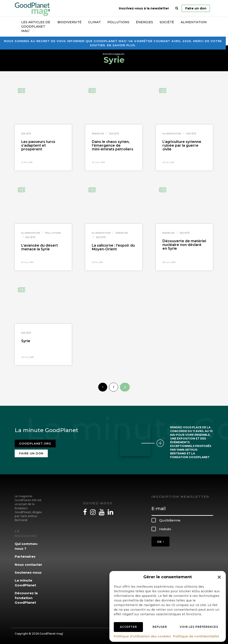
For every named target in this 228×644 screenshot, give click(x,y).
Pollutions (118, 22)
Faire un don (196, 8)
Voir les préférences (199, 627)
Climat (94, 22)
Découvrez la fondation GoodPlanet (26, 598)
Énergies (144, 22)
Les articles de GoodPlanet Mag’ (36, 27)
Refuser (160, 627)
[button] (219, 577)
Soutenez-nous (28, 572)
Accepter (128, 627)
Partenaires (25, 556)
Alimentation (194, 22)
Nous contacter (28, 565)
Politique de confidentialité (196, 636)
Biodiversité (69, 22)
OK (160, 542)
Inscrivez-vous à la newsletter (144, 8)
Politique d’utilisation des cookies (142, 636)
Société (167, 22)
